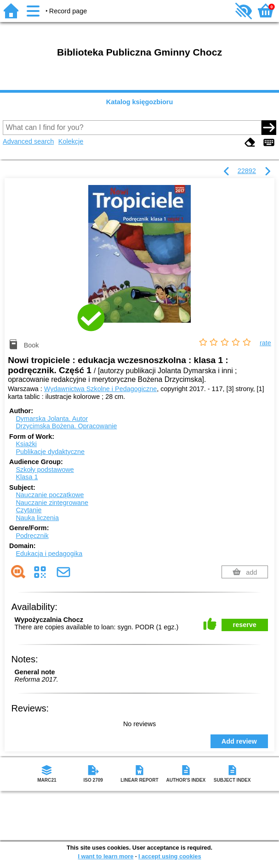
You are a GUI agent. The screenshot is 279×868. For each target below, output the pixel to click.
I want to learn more (105, 856)
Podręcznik (32, 536)
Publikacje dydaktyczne (50, 452)
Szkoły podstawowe (45, 470)
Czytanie (28, 510)
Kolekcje (71, 141)
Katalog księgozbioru (140, 102)
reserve (245, 625)
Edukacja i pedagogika (49, 554)
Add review (239, 741)
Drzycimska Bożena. (66, 426)
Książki (26, 444)
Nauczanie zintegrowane (52, 503)
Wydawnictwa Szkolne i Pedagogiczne (100, 389)
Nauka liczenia (37, 518)
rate (265, 343)
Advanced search (28, 141)
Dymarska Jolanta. (52, 419)
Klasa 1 (27, 477)
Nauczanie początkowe (50, 495)
